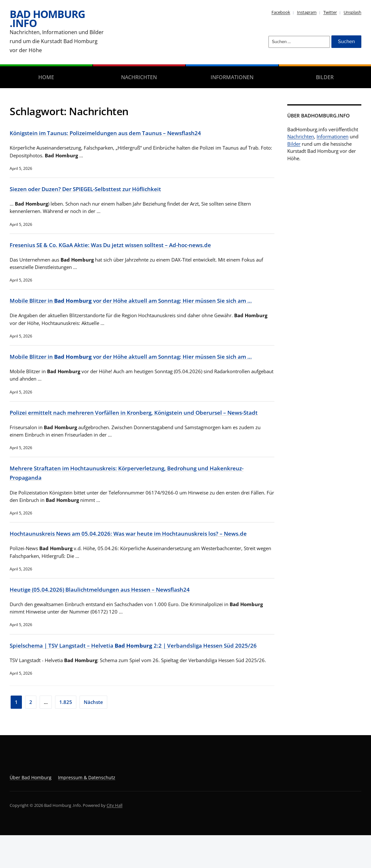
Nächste (93, 734)
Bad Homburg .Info (47, 18)
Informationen (232, 77)
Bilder (325, 77)
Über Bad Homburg (31, 810)
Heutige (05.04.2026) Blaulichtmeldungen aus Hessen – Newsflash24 (110, 613)
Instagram (307, 12)
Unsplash (352, 12)
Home (46, 77)
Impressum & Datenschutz (87, 810)
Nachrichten (139, 77)
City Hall (114, 838)
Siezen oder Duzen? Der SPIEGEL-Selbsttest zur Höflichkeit (95, 188)
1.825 (66, 734)
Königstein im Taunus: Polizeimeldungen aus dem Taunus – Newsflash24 (116, 133)
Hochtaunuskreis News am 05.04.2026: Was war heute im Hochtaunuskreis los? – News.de (142, 558)
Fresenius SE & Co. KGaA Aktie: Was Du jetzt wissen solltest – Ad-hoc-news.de (123, 244)
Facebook (281, 12)
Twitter (330, 12)
